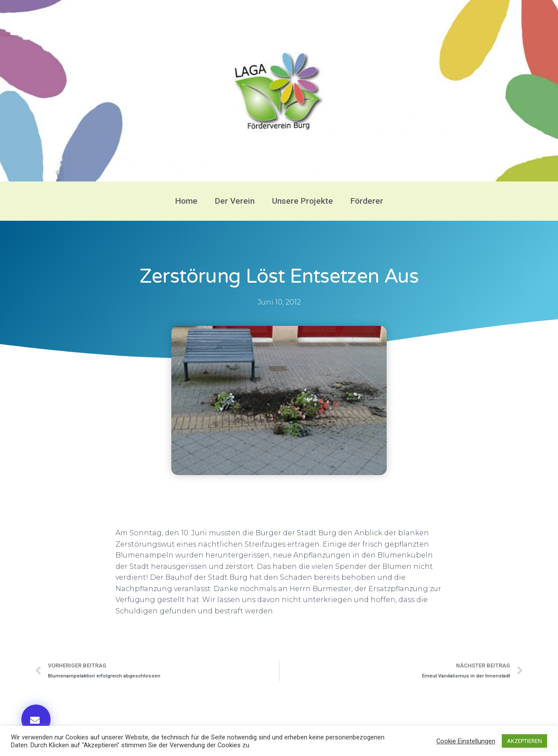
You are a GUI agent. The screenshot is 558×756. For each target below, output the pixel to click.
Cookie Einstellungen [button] (466, 741)
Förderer (367, 201)
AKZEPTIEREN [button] (524, 741)
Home (186, 201)
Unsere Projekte (303, 201)
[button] (36, 719)
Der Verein (235, 201)
